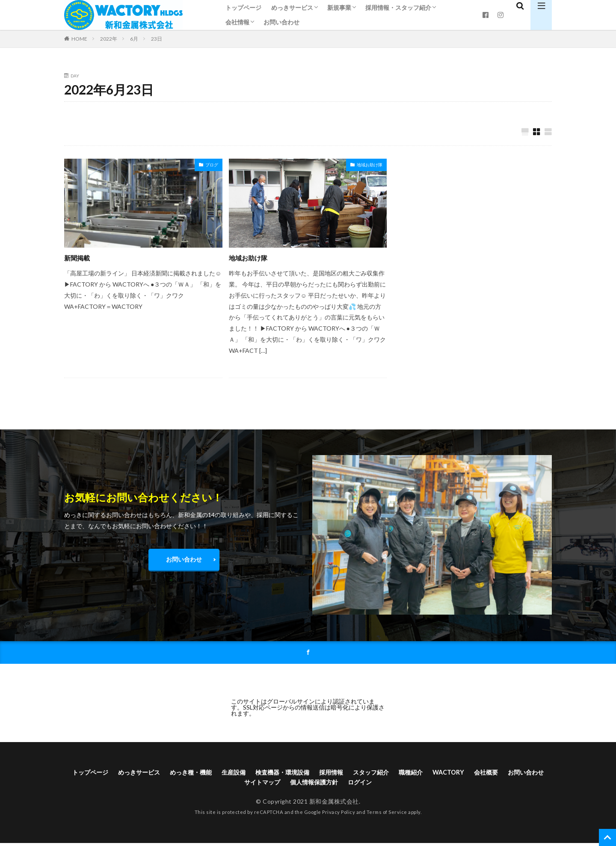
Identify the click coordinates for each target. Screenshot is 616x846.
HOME (79, 38)
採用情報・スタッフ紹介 (398, 7)
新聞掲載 (80, 258)
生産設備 (252, 774)
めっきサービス (292, 7)
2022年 (109, 39)
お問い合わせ (281, 22)
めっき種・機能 (204, 774)
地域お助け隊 (370, 165)
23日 (157, 39)
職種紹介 (449, 774)
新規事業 (339, 7)
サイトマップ (283, 785)
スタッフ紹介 (405, 774)
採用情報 (361, 774)
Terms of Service (387, 815)
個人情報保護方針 (341, 785)
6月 (134, 39)
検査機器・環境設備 (306, 774)
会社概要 (531, 774)
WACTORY (490, 774)
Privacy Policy (339, 815)
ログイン (391, 785)
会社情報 (237, 22)
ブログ (212, 165)
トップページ (243, 7)
